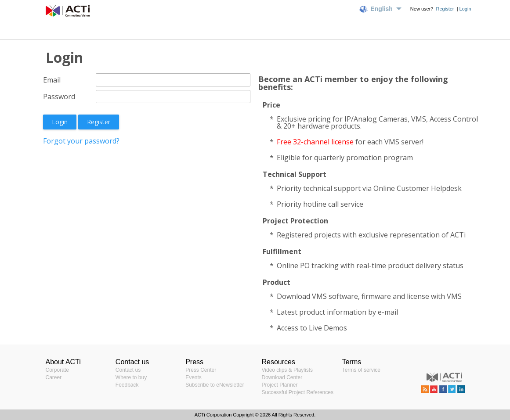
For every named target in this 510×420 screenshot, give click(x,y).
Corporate (57, 370)
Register (446, 9)
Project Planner (280, 385)
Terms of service (361, 370)
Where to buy (131, 377)
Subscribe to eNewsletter (215, 385)
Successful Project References (298, 392)
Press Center (201, 370)
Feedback (127, 385)
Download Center (282, 377)
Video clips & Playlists (288, 370)
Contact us (128, 370)
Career (54, 377)
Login (465, 9)
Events (194, 377)
